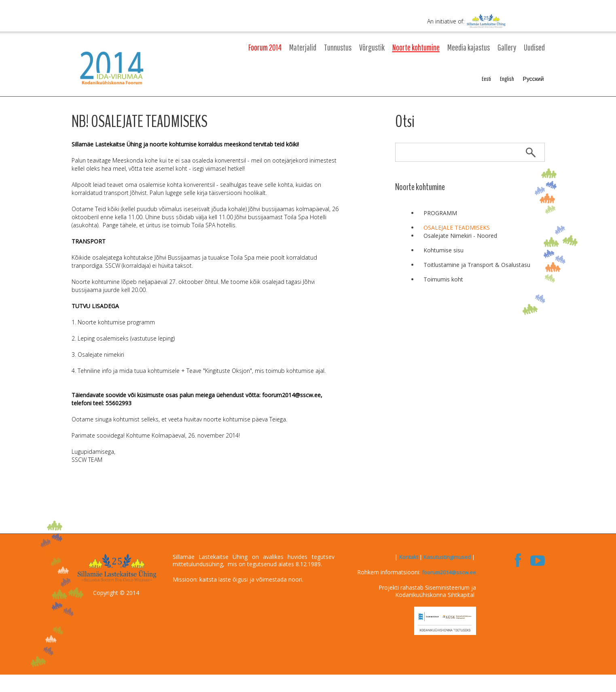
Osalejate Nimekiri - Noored (460, 236)
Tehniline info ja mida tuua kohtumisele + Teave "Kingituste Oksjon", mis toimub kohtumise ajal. (202, 371)
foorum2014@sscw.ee (449, 572)
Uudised (534, 47)
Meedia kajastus (469, 47)
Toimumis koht (443, 279)
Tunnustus (338, 47)
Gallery (507, 47)
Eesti (486, 79)
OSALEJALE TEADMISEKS (457, 227)
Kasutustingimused (447, 557)
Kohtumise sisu (443, 250)
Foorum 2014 (265, 47)
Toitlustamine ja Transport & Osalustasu (477, 265)
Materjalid (303, 47)
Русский (533, 79)
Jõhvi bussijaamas (271, 209)
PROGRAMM (440, 213)
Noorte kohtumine (416, 47)
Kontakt (409, 557)
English (507, 79)
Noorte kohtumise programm (116, 322)
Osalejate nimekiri (101, 354)
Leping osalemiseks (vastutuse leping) (126, 338)
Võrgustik (372, 47)
